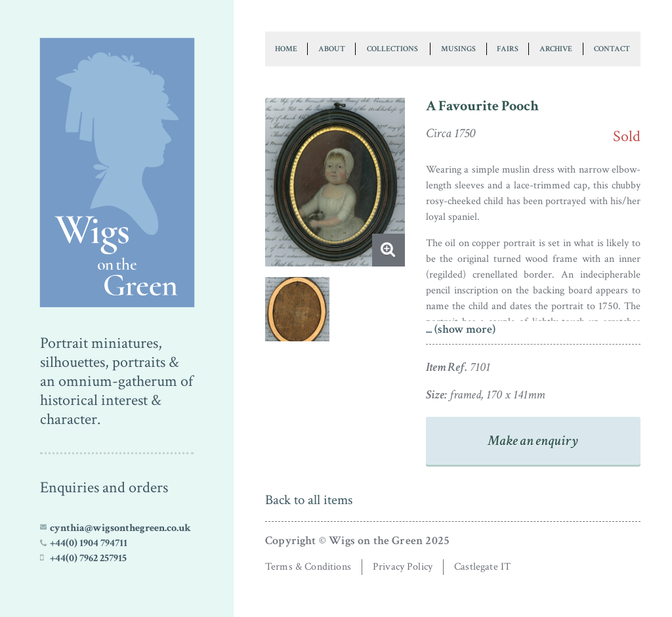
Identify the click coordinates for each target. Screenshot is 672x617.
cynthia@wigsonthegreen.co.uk (120, 528)
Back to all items (309, 500)
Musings (458, 49)
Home (286, 49)
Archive (556, 49)
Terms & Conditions (308, 567)
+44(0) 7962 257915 (88, 558)
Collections (392, 49)
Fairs (508, 49)
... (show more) (461, 329)
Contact (612, 49)
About (332, 49)
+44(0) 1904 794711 (89, 543)
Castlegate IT (482, 567)
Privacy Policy (403, 567)
